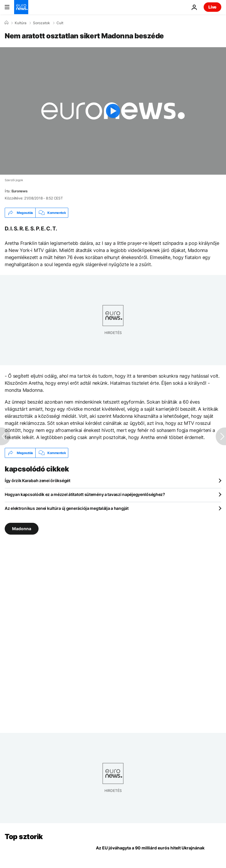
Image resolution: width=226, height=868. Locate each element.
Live (212, 7)
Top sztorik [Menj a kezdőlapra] (24, 837)
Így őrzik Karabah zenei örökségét (38, 480)
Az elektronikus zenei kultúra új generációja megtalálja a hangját (67, 508)
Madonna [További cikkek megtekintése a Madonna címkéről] (22, 529)
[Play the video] (113, 111)
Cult (60, 23)
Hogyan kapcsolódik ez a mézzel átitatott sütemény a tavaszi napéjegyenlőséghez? (85, 494)
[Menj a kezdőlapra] (21, 7)
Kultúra (21, 23)
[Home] (6, 23)
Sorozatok (41, 23)
